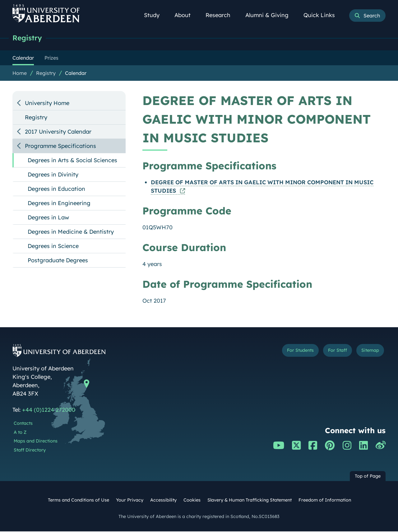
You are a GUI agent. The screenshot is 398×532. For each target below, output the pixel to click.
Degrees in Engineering (59, 204)
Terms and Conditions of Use (79, 501)
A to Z (20, 433)
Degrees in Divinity (53, 175)
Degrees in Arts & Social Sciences (72, 161)
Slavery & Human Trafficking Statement (250, 501)
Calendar (76, 74)
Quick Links (323, 15)
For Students (281, 352)
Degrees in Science (53, 247)
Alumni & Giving (270, 15)
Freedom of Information (325, 501)
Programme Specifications (60, 147)
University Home (47, 104)
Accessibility (163, 501)
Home (20, 74)
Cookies (192, 501)
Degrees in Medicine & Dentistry (71, 232)
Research (221, 15)
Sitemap (367, 352)
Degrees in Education (56, 189)
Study (155, 15)
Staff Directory (30, 451)
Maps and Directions (36, 442)
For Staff (327, 352)
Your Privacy (130, 501)
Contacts (23, 424)
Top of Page (368, 477)
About (186, 15)
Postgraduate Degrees (58, 261)
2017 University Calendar (58, 132)
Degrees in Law (48, 218)
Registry (29, 38)
